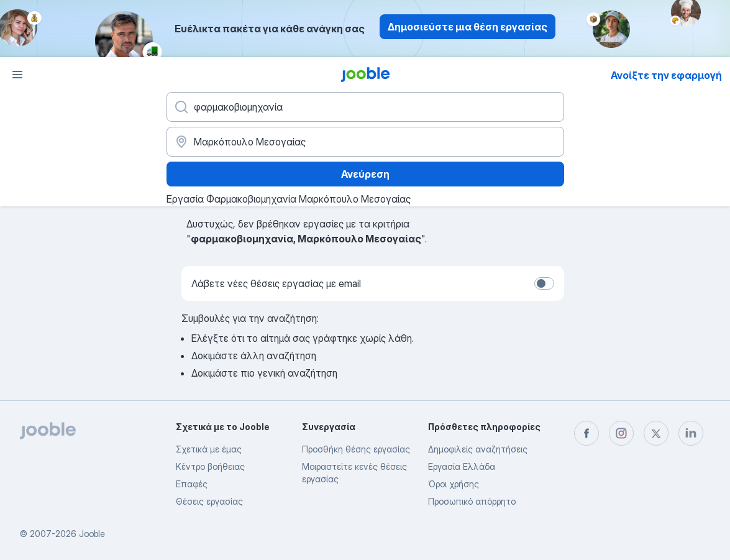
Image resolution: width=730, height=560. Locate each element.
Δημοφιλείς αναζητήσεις (478, 449)
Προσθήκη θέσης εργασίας (356, 449)
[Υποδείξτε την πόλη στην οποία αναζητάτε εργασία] (365, 142)
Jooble (92, 534)
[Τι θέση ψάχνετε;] (365, 107)
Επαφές (192, 484)
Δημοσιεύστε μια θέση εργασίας (468, 27)
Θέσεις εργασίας (209, 501)
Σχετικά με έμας (209, 449)
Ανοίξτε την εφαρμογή (666, 75)
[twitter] (656, 433)
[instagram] (621, 433)
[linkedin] (691, 433)
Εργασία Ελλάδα (462, 466)
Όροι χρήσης (454, 484)
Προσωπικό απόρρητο (472, 501)
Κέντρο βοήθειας (210, 466)
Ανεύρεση (365, 174)
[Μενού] (17, 75)
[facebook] (586, 433)
